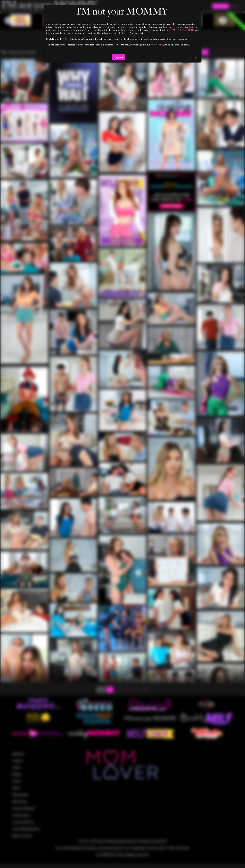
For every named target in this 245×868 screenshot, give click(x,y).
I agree (119, 57)
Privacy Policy (157, 45)
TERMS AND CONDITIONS (182, 30)
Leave (196, 57)
